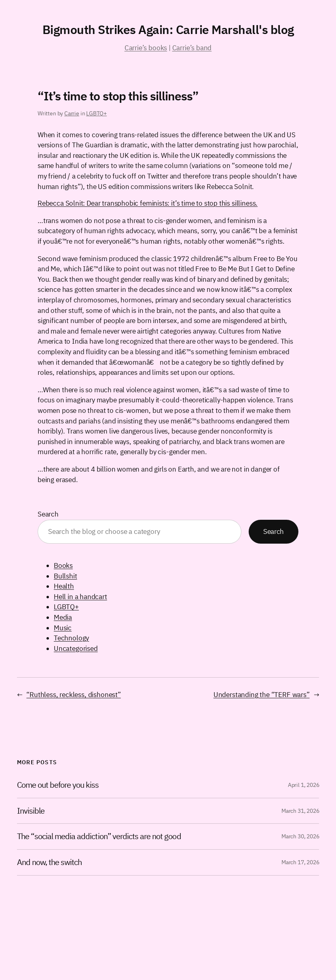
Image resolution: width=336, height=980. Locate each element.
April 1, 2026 (304, 785)
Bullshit (66, 576)
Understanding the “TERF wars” (262, 695)
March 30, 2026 (300, 836)
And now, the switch (50, 862)
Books (63, 565)
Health (64, 586)
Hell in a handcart (80, 597)
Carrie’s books (146, 48)
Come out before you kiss (58, 785)
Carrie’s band (192, 48)
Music (63, 628)
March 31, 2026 (300, 811)
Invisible (31, 811)
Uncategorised (76, 648)
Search (48, 514)
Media (63, 617)
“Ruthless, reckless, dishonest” (73, 695)
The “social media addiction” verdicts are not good (99, 837)
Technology (71, 638)
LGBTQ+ (96, 113)
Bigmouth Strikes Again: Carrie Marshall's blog (168, 29)
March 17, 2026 (300, 862)
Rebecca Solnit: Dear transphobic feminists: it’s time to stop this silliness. (148, 203)
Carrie (72, 113)
